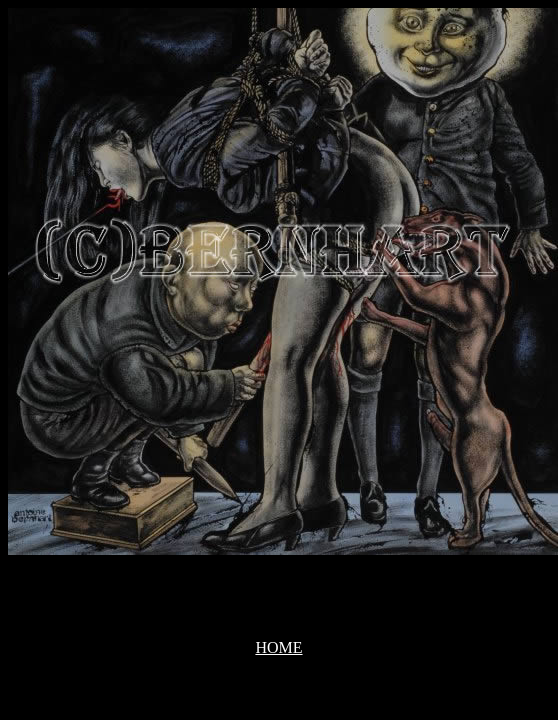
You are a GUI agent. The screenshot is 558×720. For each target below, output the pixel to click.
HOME (278, 647)
